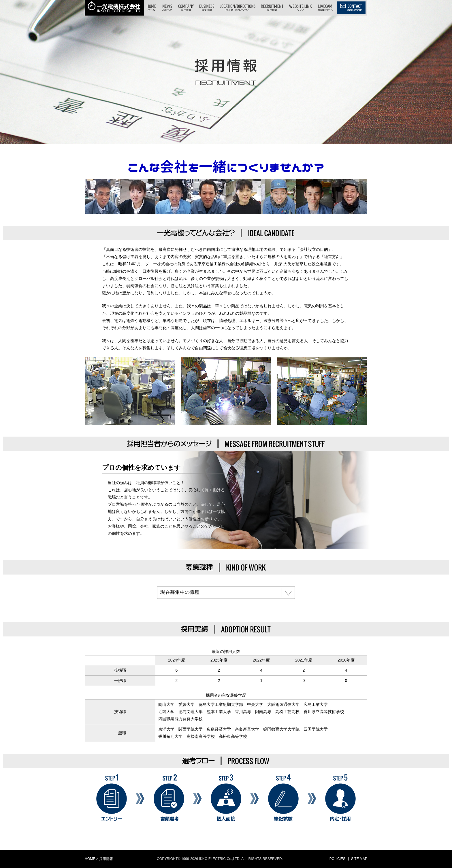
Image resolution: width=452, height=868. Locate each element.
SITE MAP (359, 859)
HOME (90, 859)
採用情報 (106, 859)
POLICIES (337, 859)
